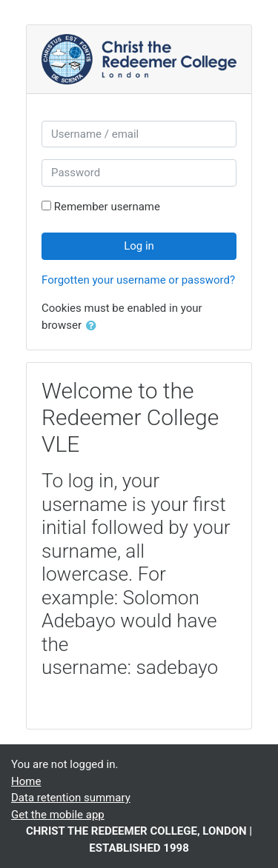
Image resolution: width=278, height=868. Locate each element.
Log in (139, 246)
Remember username (107, 207)
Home (26, 781)
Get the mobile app (58, 815)
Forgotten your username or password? (138, 280)
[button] (94, 326)
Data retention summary (71, 798)
